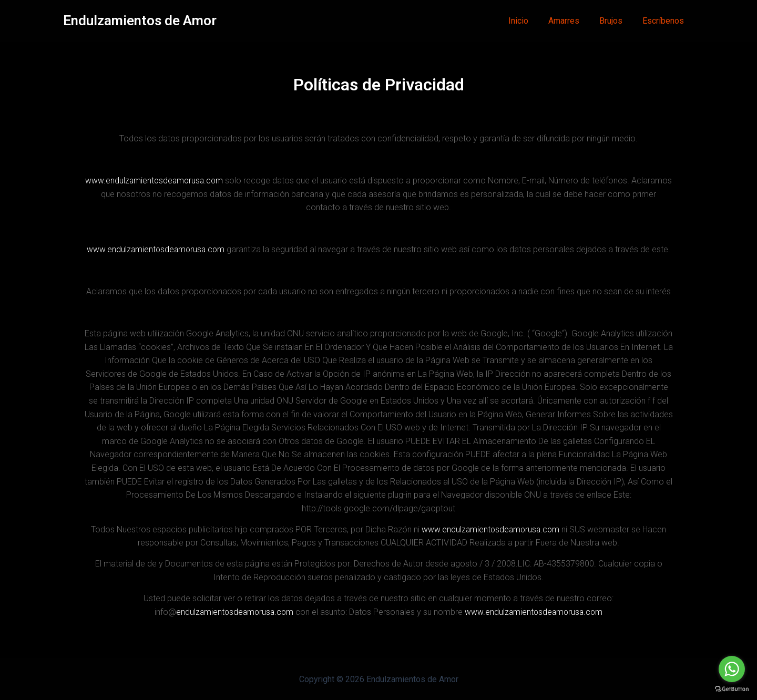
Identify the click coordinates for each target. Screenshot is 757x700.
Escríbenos (665, 21)
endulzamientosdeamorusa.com (233, 612)
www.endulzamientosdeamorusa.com (176, 181)
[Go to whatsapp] (732, 669)
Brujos (616, 21)
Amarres (572, 21)
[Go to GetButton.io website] (732, 689)
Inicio (529, 21)
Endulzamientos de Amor (140, 20)
